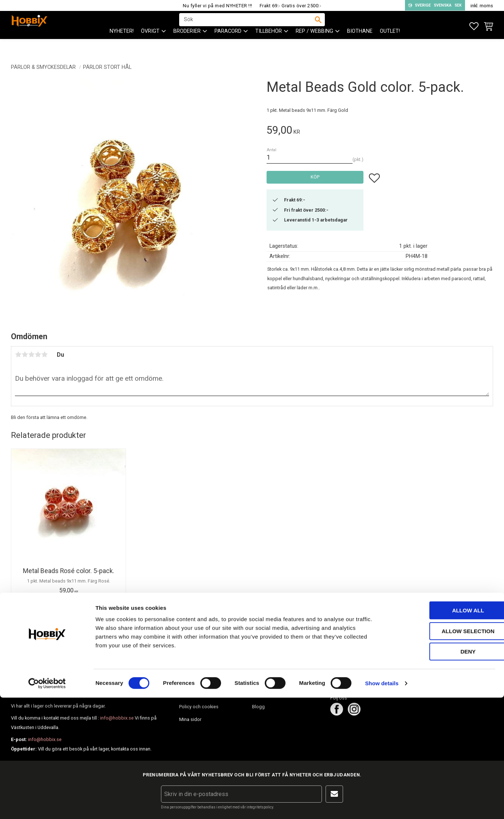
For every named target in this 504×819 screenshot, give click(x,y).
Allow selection (443, 753)
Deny (443, 773)
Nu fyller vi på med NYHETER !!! (218, 6)
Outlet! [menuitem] (390, 44)
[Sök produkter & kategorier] (247, 26)
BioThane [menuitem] (360, 44)
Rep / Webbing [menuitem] (314, 44)
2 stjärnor (25, 354)
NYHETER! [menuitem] (122, 44)
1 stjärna (18, 354)
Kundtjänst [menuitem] (190, 668)
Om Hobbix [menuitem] (264, 668)
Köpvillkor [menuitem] (190, 693)
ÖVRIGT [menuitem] (150, 44)
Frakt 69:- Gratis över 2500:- (291, 6)
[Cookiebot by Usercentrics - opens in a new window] (47, 805)
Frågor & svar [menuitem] (266, 681)
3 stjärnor (31, 354)
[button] (474, 26)
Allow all (443, 732)
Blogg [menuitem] (258, 707)
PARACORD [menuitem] (228, 44)
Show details (382, 805)
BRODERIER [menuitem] (187, 44)
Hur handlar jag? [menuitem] (196, 681)
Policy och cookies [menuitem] (199, 707)
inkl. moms (482, 6)
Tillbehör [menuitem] (269, 44)
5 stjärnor (44, 354)
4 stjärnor (38, 354)
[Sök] (318, 26)
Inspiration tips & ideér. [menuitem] (276, 693)
